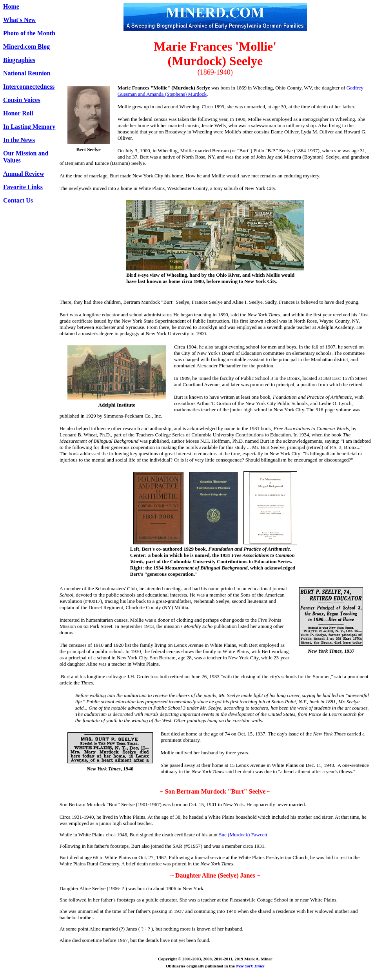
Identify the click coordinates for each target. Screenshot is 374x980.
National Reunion (27, 73)
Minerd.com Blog (26, 47)
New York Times (250, 966)
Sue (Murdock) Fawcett (243, 835)
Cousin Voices (22, 100)
